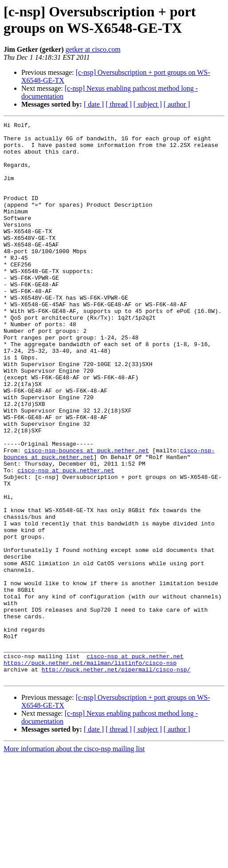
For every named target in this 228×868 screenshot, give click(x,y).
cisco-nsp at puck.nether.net (66, 540)
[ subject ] (148, 104)
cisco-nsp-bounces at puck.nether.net (87, 517)
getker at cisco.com (93, 49)
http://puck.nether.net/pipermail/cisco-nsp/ (116, 779)
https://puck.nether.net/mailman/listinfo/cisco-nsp (90, 772)
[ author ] (177, 104)
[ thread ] (119, 104)
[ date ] (94, 104)
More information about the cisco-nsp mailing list (74, 860)
